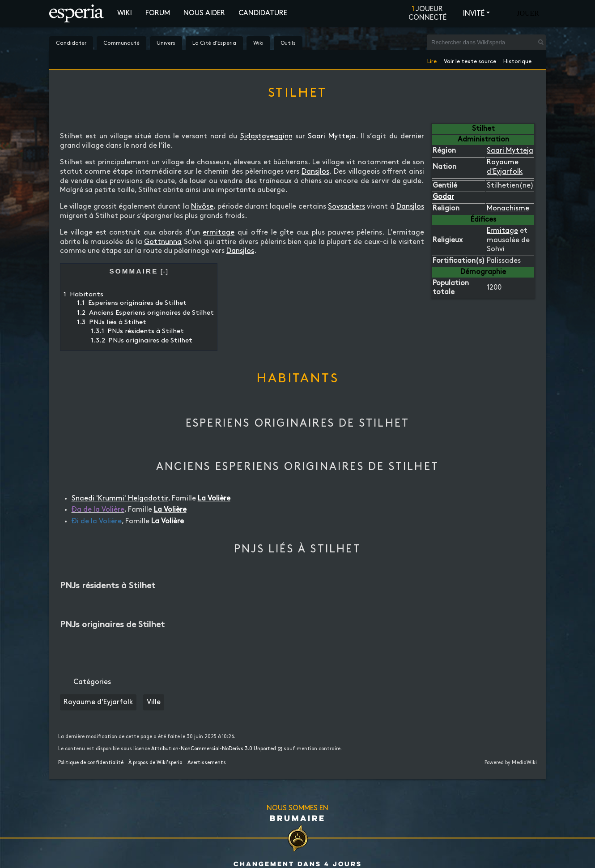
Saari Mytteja (510, 151)
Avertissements (207, 763)
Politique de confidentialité (91, 763)
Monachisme (508, 208)
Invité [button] (474, 14)
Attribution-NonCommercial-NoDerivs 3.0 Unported (214, 749)
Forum (158, 13)
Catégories (92, 682)
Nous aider (204, 13)
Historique (517, 60)
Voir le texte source (470, 60)
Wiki (125, 13)
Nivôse (202, 207)
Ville (154, 702)
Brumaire (298, 818)
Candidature (263, 13)
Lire (432, 60)
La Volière (214, 498)
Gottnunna (163, 242)
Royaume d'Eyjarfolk (98, 702)
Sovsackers (346, 207)
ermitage (219, 233)
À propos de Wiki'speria (155, 763)
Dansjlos (315, 172)
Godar (443, 197)
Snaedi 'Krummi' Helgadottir (120, 498)
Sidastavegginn (266, 136)
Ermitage (502, 231)
